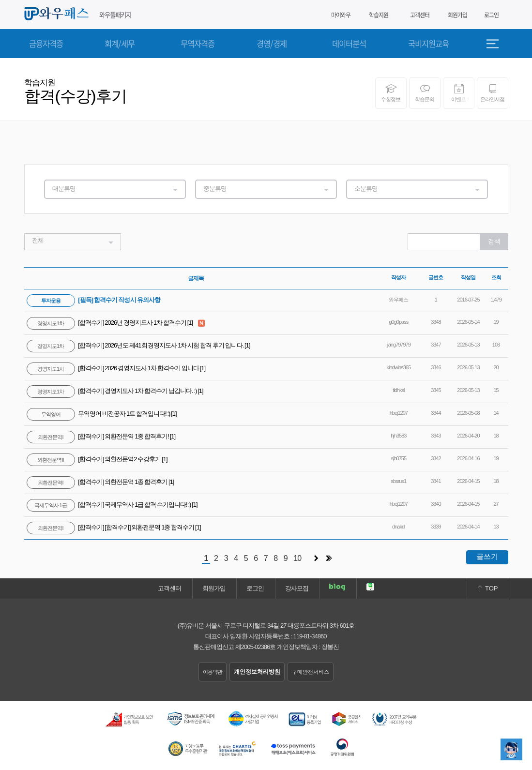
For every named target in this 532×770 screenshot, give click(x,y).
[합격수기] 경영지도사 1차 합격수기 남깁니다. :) (112, 391)
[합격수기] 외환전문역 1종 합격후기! (98, 436)
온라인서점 (493, 93)
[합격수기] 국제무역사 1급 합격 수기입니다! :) (109, 505)
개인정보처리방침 (257, 672)
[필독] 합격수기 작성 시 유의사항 (94, 300)
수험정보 (391, 93)
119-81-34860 (310, 636)
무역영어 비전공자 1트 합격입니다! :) (99, 414)
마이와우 (337, 15)
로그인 (491, 15)
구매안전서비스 (311, 672)
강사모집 (297, 588)
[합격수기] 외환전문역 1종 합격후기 (98, 482)
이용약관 (213, 672)
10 (297, 558)
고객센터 (420, 15)
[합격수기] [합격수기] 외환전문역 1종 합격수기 (111, 527)
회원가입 (457, 15)
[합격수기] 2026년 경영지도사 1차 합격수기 (107, 323)
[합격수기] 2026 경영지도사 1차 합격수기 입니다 (113, 368)
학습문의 (425, 93)
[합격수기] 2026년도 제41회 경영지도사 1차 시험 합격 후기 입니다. (136, 345)
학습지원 (379, 15)
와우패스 (58, 14)
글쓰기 (487, 556)
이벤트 (459, 93)
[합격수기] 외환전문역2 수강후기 (94, 459)
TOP (487, 588)
